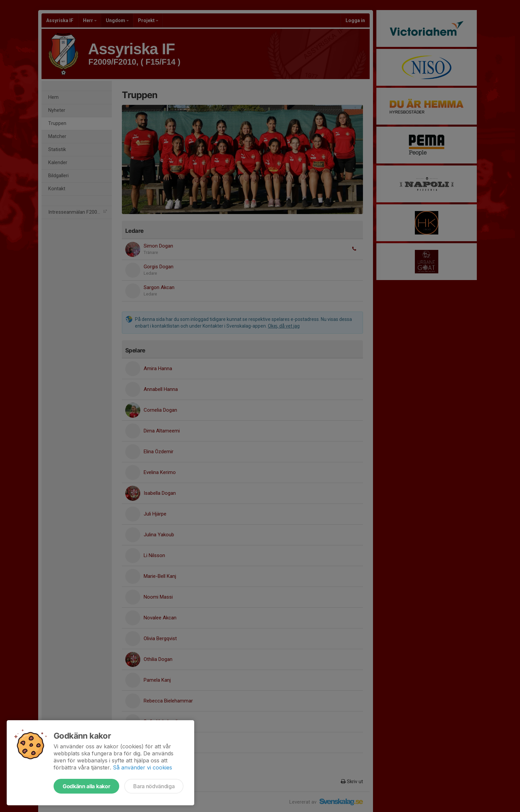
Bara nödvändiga (154, 786)
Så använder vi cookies (142, 767)
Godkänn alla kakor (86, 786)
